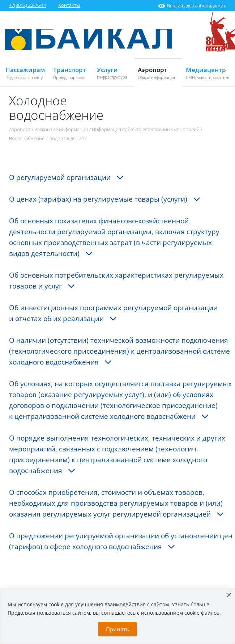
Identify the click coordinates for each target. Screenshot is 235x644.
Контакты (69, 5)
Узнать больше (191, 604)
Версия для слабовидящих (192, 5)
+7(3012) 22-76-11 (28, 5)
